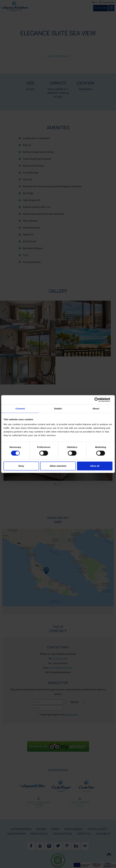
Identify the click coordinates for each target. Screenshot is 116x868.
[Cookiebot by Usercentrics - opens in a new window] (99, 400)
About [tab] (96, 409)
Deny (21, 466)
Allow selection (58, 466)
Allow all (95, 466)
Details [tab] (58, 409)
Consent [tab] (20, 409)
